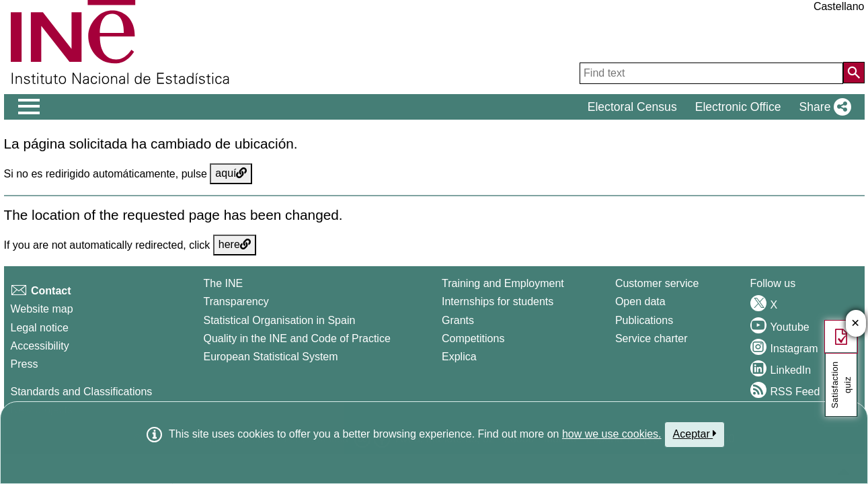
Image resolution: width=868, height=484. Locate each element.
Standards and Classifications (82, 392)
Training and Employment (503, 283)
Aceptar (695, 434)
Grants (458, 320)
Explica (459, 357)
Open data (640, 301)
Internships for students (498, 301)
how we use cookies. (612, 434)
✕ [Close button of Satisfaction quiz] (856, 324)
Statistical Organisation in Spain (279, 320)
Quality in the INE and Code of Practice (297, 338)
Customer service (657, 283)
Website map (42, 309)
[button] (822, 107)
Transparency (236, 301)
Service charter (652, 338)
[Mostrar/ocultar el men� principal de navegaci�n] (29, 107)
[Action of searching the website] (854, 73)
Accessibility (40, 346)
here (235, 244)
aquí (231, 173)
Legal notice (40, 328)
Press (25, 364)
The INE (223, 283)
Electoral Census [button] (632, 107)
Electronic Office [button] (738, 107)
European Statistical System (270, 357)
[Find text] (711, 73)
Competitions (473, 338)
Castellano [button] (839, 6)
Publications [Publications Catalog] (644, 320)
